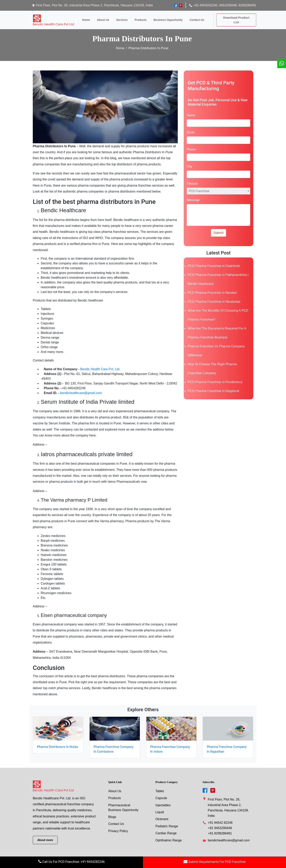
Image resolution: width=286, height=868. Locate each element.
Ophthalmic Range (169, 838)
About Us (115, 788)
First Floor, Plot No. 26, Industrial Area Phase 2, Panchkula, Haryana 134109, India (92, 5)
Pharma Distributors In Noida (57, 743)
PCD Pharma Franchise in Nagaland (213, 388)
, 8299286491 (246, 5)
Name (191, 112)
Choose (192, 180)
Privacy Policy (118, 828)
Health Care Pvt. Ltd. (105, 366)
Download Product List (235, 18)
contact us (195, 18)
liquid (160, 809)
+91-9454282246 (203, 5)
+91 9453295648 (220, 825)
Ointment (162, 816)
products (139, 18)
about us (101, 18)
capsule (161, 795)
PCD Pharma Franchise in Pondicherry (215, 379)
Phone (191, 146)
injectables (163, 802)
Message (193, 197)
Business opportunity (166, 18)
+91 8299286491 (220, 830)
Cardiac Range (166, 831)
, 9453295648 (227, 5)
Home (84, 18)
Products (114, 795)
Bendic (85, 366)
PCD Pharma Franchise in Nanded (212, 289)
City (189, 163)
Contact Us (116, 821)
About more (45, 837)
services (120, 18)
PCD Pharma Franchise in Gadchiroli (214, 263)
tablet (160, 788)
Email (191, 129)
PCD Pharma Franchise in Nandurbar (214, 298)
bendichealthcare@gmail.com (81, 390)
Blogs (112, 814)
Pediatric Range (167, 823)
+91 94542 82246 (220, 819)
